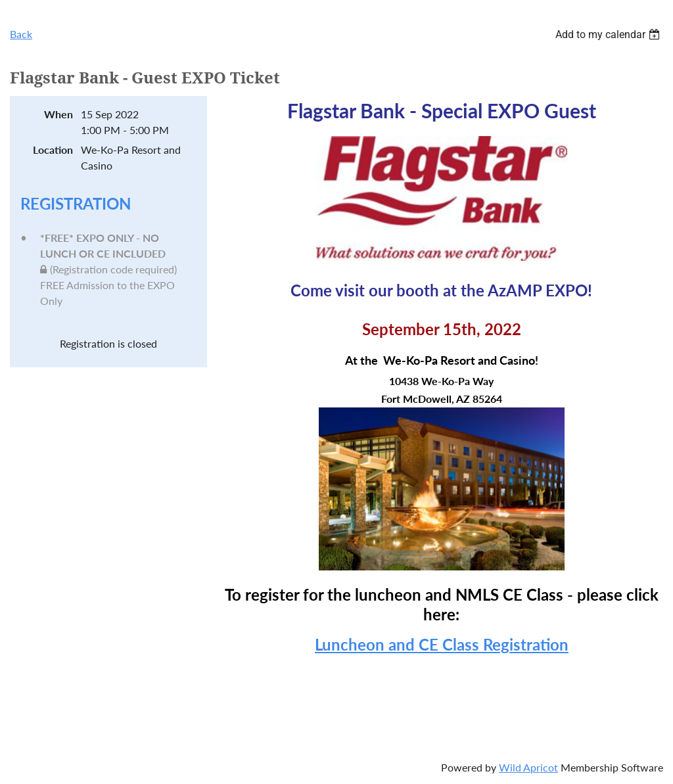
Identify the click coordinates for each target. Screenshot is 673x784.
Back (21, 34)
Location (53, 150)
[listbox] (609, 35)
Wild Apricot (528, 767)
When (58, 114)
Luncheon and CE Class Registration (442, 644)
